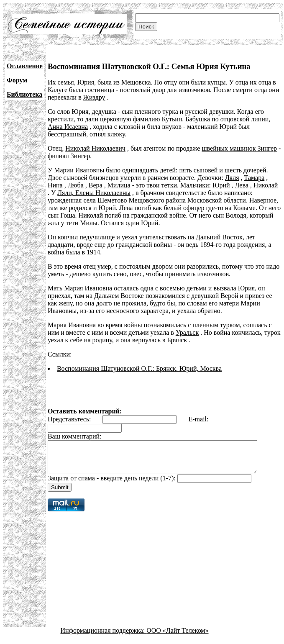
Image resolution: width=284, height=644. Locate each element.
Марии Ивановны (79, 170)
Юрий (221, 185)
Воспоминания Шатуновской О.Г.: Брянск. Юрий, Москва (139, 368)
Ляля (232, 178)
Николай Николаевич (95, 148)
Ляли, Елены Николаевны (91, 193)
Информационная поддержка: (104, 637)
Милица (119, 185)
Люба (76, 185)
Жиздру (94, 97)
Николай (266, 185)
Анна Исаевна (68, 127)
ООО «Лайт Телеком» (177, 637)
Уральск (187, 332)
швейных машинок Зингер (239, 148)
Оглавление (25, 66)
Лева (242, 185)
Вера (96, 185)
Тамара (255, 178)
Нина (55, 185)
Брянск (177, 340)
